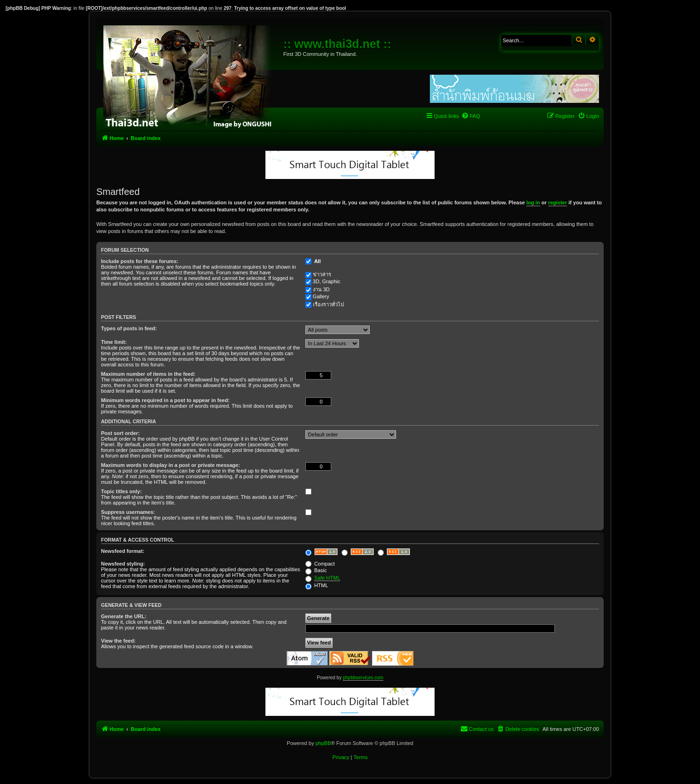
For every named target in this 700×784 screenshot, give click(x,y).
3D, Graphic (327, 281)
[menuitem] (471, 116)
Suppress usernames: (128, 512)
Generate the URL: (124, 616)
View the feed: (118, 641)
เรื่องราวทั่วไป (328, 304)
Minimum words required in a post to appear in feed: (165, 400)
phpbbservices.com (363, 678)
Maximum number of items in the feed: (148, 374)
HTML (317, 585)
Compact (320, 564)
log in (533, 202)
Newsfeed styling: (123, 564)
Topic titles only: (121, 491)
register (558, 202)
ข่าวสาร (322, 274)
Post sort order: (121, 433)
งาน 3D (321, 289)
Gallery (321, 296)
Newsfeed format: (123, 551)
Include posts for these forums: (140, 261)
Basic (316, 570)
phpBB (323, 743)
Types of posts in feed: (129, 328)
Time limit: (114, 342)
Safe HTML (327, 578)
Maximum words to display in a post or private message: (171, 465)
